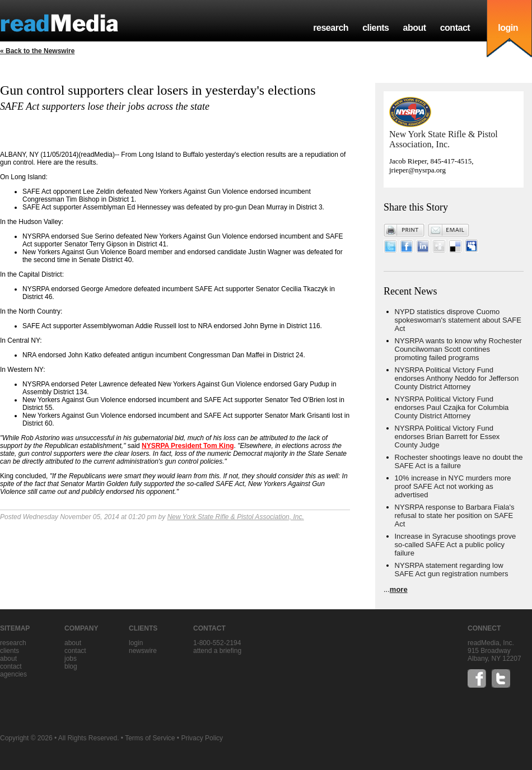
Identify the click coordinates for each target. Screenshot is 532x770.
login (508, 28)
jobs (71, 659)
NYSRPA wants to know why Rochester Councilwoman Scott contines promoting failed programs (458, 349)
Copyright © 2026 (26, 738)
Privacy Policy (202, 738)
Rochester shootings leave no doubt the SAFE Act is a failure (459, 461)
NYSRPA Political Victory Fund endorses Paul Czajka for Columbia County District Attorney (452, 407)
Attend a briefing (217, 651)
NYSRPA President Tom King (188, 446)
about (414, 28)
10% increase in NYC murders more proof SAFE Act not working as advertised (453, 486)
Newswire (143, 651)
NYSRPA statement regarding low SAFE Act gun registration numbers (452, 570)
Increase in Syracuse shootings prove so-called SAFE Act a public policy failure (456, 545)
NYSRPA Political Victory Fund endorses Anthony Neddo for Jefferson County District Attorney (457, 378)
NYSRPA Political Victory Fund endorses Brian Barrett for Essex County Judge (447, 437)
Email (449, 230)
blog (71, 666)
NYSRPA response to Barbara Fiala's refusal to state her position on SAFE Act (455, 515)
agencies (13, 674)
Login (136, 643)
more (399, 589)
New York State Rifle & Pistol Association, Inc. (236, 517)
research (331, 28)
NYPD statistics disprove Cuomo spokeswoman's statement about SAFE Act (458, 320)
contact (455, 28)
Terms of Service (150, 738)
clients (375, 28)
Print (404, 230)
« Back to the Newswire (37, 51)
